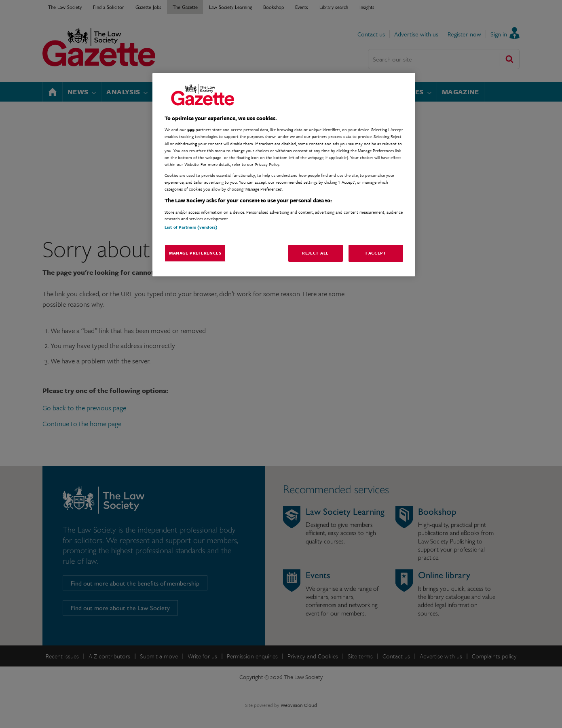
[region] (284, 175)
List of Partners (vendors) (191, 227)
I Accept (376, 253)
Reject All (315, 253)
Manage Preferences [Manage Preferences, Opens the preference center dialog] (195, 253)
